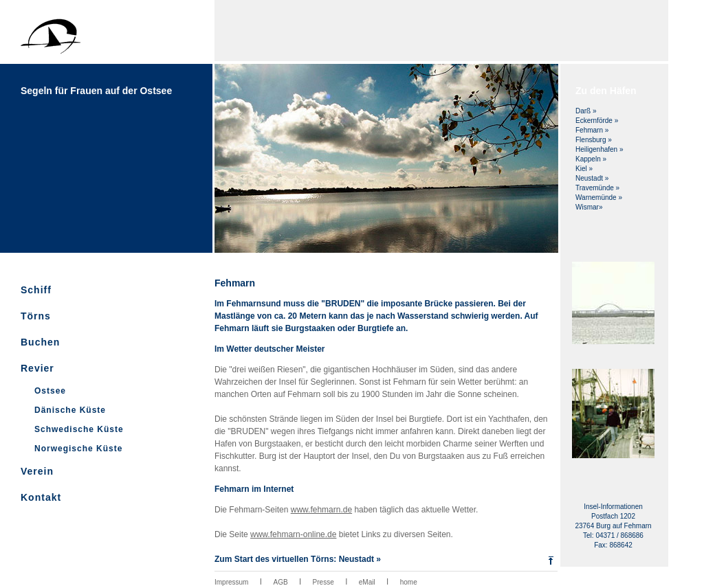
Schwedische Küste (79, 429)
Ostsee (50, 391)
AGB (280, 582)
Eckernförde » (597, 121)
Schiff (36, 290)
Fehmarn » (592, 130)
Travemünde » (597, 188)
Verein (37, 471)
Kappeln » (591, 159)
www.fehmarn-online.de (293, 534)
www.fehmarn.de (321, 510)
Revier (37, 368)
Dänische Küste (70, 410)
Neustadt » (592, 178)
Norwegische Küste (78, 449)
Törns (36, 316)
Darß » (586, 111)
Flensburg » (594, 140)
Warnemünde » (599, 197)
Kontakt (41, 497)
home (409, 582)
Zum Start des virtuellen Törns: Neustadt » (298, 559)
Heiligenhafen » (599, 149)
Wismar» (589, 207)
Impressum (231, 582)
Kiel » (584, 169)
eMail (367, 582)
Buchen (40, 342)
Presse (323, 582)
